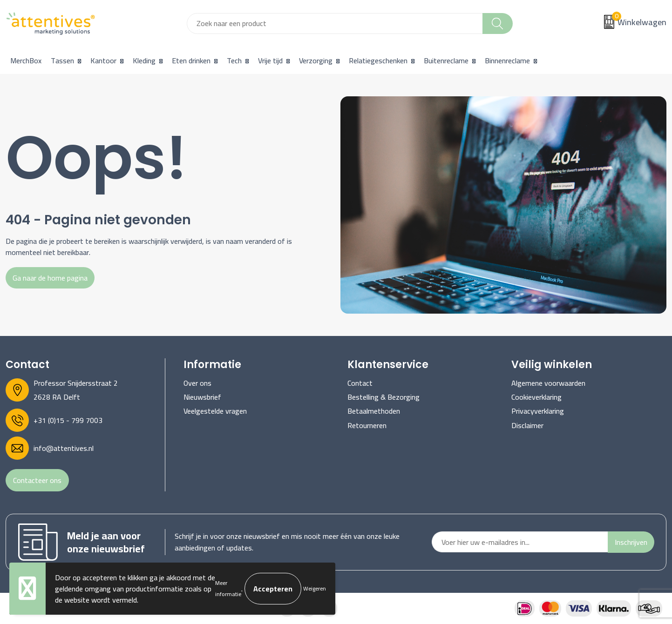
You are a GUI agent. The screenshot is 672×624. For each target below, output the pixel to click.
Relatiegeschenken (378, 60)
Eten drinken (191, 60)
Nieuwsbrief (202, 397)
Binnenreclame (507, 60)
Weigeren (315, 588)
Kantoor (103, 60)
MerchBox (26, 60)
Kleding (144, 60)
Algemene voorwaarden (548, 383)
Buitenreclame (446, 60)
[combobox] (335, 23)
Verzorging (316, 60)
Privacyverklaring (538, 411)
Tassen (62, 60)
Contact (360, 383)
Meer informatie (228, 588)
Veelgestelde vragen (215, 411)
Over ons (197, 383)
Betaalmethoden (374, 411)
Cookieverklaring (536, 397)
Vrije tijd (270, 60)
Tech (234, 60)
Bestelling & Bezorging (384, 397)
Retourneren (367, 425)
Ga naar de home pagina (50, 278)
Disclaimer (527, 425)
